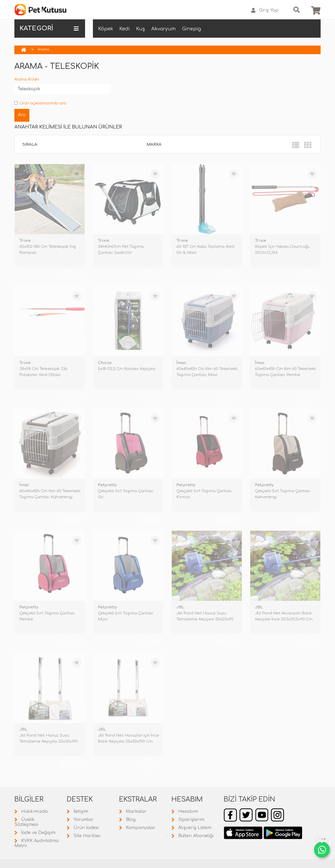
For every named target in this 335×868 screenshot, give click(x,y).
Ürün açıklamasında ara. (41, 103)
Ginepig (192, 29)
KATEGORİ (49, 29)
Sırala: (30, 145)
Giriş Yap (265, 10)
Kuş (141, 29)
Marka (154, 145)
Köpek (106, 29)
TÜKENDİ (71, 275)
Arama (43, 49)
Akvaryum (164, 29)
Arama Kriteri (27, 79)
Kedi (125, 29)
